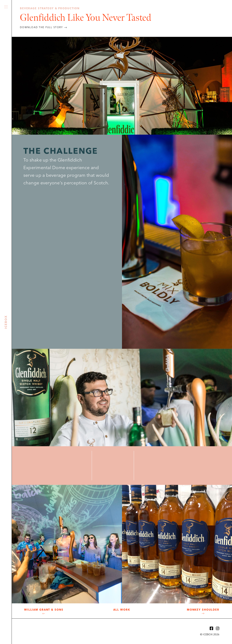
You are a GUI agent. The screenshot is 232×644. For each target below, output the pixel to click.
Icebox (6, 69)
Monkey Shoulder (203, 610)
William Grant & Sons (44, 610)
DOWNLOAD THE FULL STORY (41, 27)
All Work (122, 610)
